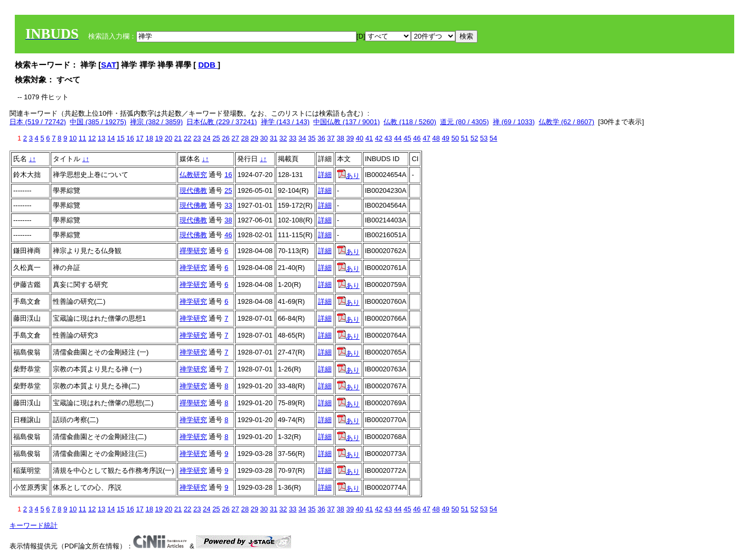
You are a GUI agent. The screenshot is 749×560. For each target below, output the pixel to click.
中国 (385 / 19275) (98, 122)
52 (474, 138)
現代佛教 (193, 190)
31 (274, 138)
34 (302, 138)
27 (235, 138)
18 (149, 138)
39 (350, 138)
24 (207, 138)
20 (168, 138)
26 (226, 138)
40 (360, 138)
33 (293, 138)
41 (369, 138)
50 (455, 138)
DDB (208, 65)
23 (197, 138)
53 (484, 138)
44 (398, 138)
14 (111, 138)
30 (264, 138)
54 (493, 138)
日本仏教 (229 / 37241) (222, 122)
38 (340, 138)
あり (348, 176)
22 (188, 138)
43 (388, 138)
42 (379, 138)
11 (82, 138)
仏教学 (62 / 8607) (567, 122)
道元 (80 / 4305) (465, 122)
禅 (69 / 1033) (514, 122)
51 (465, 138)
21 (178, 138)
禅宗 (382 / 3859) (156, 122)
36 (321, 138)
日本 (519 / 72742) (38, 122)
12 (92, 138)
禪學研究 (193, 251)
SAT (109, 65)
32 (283, 138)
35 (312, 138)
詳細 (325, 175)
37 (331, 138)
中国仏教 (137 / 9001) (347, 122)
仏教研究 (193, 175)
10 (73, 138)
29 (255, 138)
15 (120, 138)
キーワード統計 (34, 525)
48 (436, 138)
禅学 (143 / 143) (285, 122)
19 (159, 138)
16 (130, 138)
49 (445, 138)
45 (407, 138)
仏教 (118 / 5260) (410, 122)
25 (216, 138)
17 (139, 138)
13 (101, 138)
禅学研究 (193, 268)
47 (426, 138)
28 (245, 138)
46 (417, 138)
